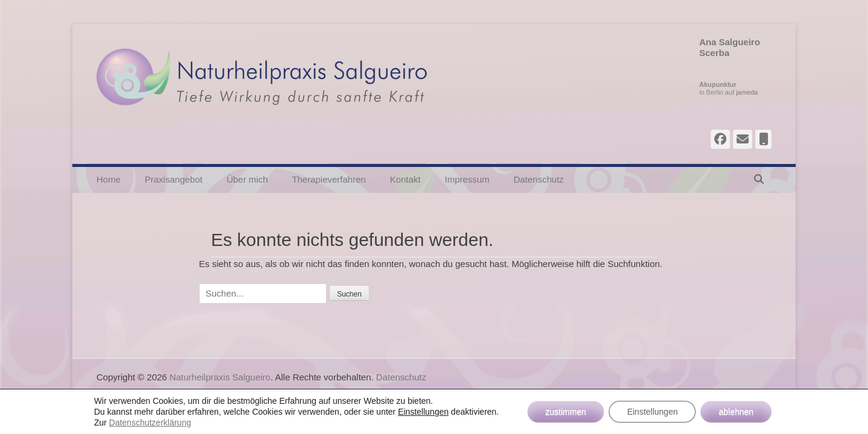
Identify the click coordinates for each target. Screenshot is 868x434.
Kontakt (405, 179)
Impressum (467, 179)
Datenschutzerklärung (150, 423)
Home (108, 179)
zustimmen (566, 412)
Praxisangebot (174, 179)
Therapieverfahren (329, 179)
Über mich (247, 179)
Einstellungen (423, 412)
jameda (747, 92)
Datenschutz (539, 179)
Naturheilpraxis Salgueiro (220, 377)
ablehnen (736, 412)
